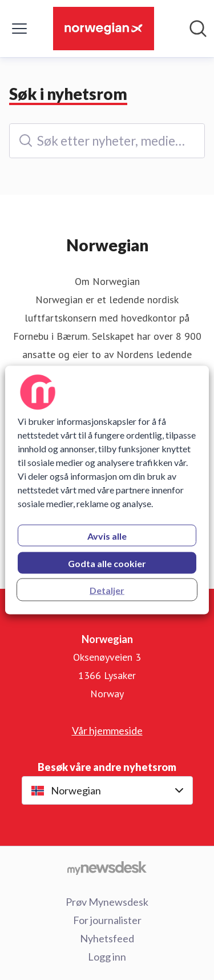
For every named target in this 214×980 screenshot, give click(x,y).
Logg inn (107, 957)
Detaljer (107, 590)
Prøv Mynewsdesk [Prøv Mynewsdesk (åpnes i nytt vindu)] (107, 902)
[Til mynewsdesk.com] (107, 867)
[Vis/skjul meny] (19, 29)
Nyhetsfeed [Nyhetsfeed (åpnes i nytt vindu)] (107, 938)
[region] (107, 490)
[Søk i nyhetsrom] (198, 29)
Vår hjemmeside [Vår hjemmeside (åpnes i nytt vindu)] (107, 730)
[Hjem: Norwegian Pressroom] (103, 29)
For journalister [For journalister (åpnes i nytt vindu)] (107, 920)
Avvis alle (107, 536)
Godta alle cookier (107, 563)
